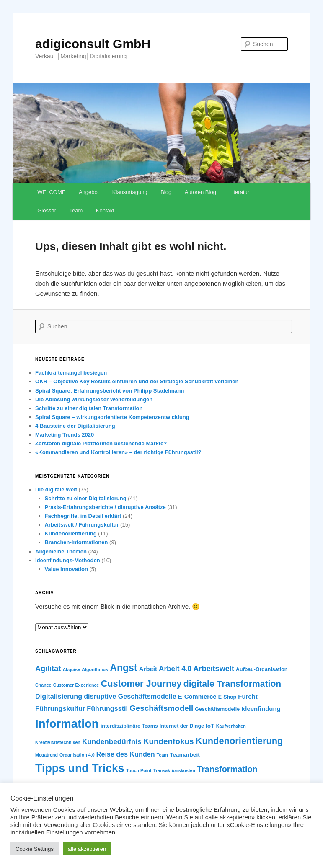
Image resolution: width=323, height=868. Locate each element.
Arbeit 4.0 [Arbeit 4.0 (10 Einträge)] (175, 669)
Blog (166, 192)
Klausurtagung (130, 192)
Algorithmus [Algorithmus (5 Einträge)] (95, 669)
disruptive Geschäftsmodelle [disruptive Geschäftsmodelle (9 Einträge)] (130, 696)
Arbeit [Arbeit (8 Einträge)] (148, 669)
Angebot (89, 192)
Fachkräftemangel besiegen (71, 373)
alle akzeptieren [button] (87, 849)
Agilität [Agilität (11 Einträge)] (48, 669)
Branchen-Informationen (76, 542)
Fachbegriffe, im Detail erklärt (83, 516)
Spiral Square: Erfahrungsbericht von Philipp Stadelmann (110, 391)
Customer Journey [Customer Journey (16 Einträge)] (141, 683)
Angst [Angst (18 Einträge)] (123, 668)
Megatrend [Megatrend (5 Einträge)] (47, 755)
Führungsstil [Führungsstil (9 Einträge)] (107, 708)
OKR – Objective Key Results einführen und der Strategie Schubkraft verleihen (137, 381)
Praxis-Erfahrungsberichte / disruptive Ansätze (105, 507)
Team (76, 211)
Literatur (239, 192)
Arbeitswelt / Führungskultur (82, 525)
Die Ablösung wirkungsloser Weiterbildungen (94, 399)
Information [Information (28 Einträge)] (67, 724)
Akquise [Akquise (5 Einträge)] (71, 669)
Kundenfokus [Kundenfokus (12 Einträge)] (169, 741)
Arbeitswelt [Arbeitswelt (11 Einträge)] (214, 669)
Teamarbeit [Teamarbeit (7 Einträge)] (185, 755)
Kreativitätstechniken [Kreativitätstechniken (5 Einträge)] (58, 742)
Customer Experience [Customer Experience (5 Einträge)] (76, 685)
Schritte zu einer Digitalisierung (86, 498)
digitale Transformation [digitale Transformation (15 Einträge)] (232, 683)
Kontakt (105, 211)
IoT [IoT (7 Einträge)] (210, 726)
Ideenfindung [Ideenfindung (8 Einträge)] (261, 709)
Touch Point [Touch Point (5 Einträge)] (139, 770)
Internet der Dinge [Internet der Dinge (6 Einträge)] (182, 726)
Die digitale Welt (56, 490)
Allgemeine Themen (61, 552)
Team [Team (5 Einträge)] (162, 755)
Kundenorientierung (71, 533)
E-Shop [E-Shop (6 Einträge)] (227, 697)
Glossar (47, 211)
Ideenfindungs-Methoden (68, 560)
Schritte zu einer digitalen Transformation (89, 408)
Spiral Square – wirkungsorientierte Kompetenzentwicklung (112, 417)
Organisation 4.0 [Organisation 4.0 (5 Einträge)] (77, 755)
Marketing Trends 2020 (65, 435)
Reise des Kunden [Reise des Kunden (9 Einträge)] (126, 754)
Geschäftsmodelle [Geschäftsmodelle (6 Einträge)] (217, 709)
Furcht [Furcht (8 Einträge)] (248, 697)
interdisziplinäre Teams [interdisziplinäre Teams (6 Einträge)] (129, 726)
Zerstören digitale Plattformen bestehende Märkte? (101, 443)
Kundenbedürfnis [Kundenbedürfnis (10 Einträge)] (112, 741)
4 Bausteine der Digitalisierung (75, 426)
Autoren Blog (200, 192)
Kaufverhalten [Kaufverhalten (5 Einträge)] (231, 726)
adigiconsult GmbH (93, 44)
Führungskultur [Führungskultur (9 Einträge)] (60, 708)
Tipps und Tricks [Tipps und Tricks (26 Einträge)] (80, 768)
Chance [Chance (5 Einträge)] (43, 685)
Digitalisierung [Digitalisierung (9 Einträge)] (59, 696)
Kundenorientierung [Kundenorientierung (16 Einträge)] (239, 741)
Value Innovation (66, 569)
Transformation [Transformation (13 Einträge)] (227, 769)
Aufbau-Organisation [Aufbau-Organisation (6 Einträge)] (262, 669)
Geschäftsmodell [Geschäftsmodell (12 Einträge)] (161, 708)
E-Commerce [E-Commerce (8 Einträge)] (197, 697)
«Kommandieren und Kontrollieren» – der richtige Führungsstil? (118, 452)
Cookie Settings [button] (35, 849)
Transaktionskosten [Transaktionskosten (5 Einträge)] (174, 770)
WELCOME (51, 192)
